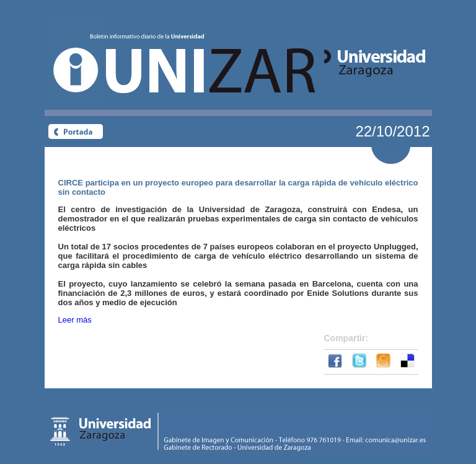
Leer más (75, 320)
